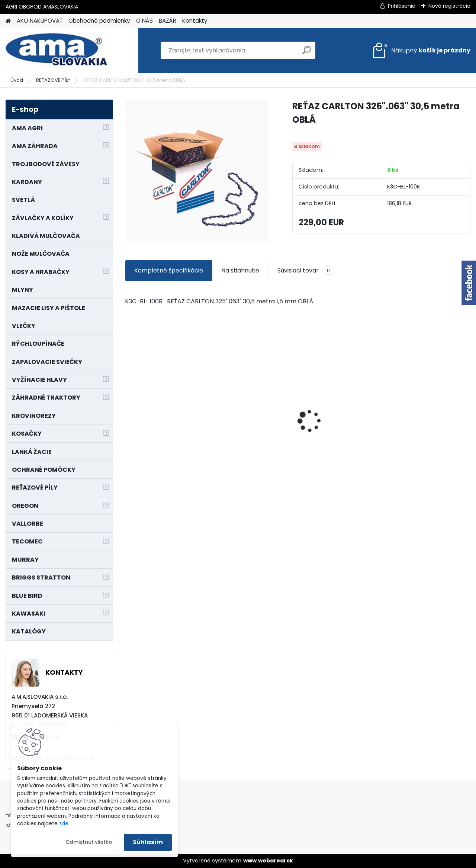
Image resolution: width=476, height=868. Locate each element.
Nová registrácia (449, 6)
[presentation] (129, 408)
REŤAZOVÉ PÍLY (53, 80)
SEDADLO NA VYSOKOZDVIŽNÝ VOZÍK (163, 413)
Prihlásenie (402, 6)
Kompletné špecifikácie (169, 270)
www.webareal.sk (268, 861)
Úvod (17, 80)
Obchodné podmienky (99, 21)
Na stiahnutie (240, 270)
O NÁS (144, 21)
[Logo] (57, 51)
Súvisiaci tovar (306, 271)
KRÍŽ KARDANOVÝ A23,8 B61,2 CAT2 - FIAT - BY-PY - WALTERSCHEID (429, 380)
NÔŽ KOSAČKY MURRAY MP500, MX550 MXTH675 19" (253, 383)
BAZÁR (168, 21)
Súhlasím (148, 842)
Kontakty (195, 21)
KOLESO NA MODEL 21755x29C (331, 431)
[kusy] (231, 451)
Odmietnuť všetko (89, 842)
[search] (307, 53)
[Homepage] (8, 21)
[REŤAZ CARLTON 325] (197, 171)
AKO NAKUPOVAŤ (40, 21)
